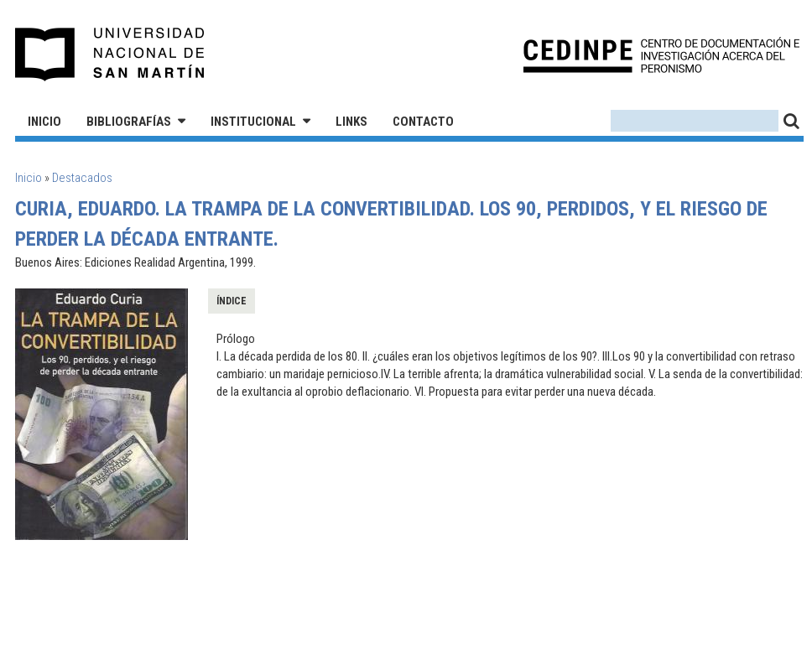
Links (351, 122)
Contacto (423, 122)
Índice (232, 301)
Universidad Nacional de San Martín (110, 55)
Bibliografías (129, 122)
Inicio (44, 122)
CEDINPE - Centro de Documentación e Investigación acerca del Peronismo (661, 55)
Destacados (82, 178)
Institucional (253, 122)
